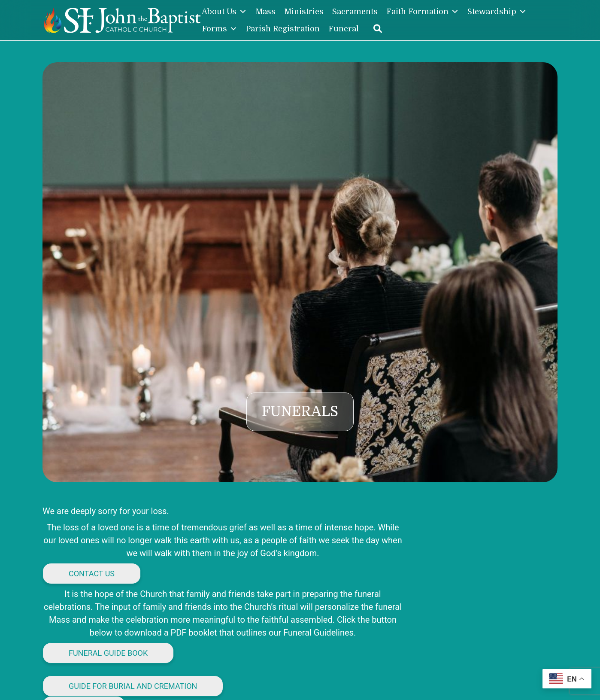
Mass (265, 12)
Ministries (304, 12)
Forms (220, 29)
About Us (224, 12)
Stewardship (497, 12)
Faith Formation (423, 12)
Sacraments (355, 12)
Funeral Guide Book (108, 653)
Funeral (344, 29)
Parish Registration (283, 29)
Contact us (92, 574)
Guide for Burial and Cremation (133, 686)
